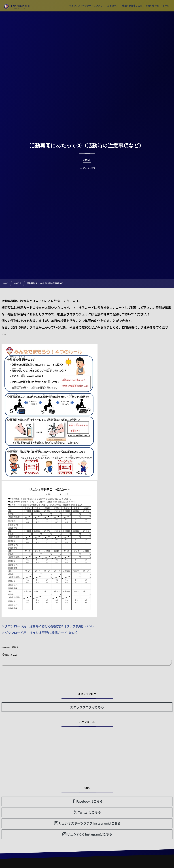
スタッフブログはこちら (87, 707)
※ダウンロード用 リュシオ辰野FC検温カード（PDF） (40, 633)
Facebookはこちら (90, 801)
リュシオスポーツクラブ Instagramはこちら (90, 823)
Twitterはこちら (90, 812)
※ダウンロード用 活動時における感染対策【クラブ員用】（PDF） (49, 626)
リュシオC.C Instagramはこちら (89, 834)
